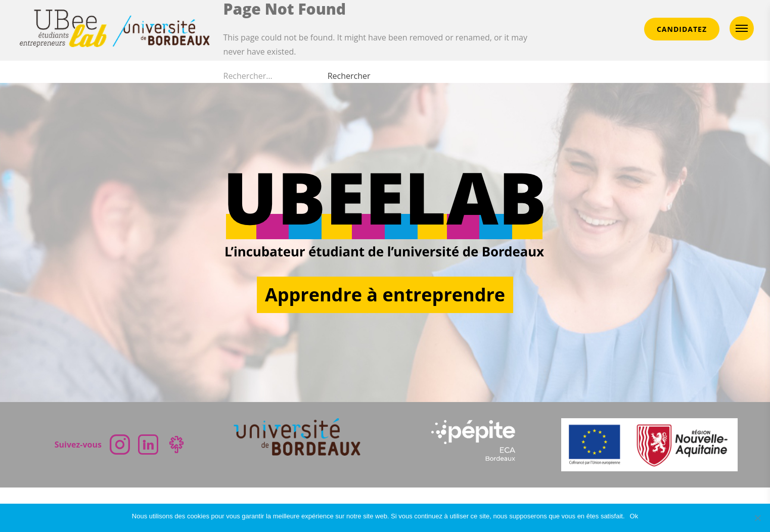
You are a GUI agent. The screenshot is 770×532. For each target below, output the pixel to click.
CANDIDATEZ (682, 29)
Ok (634, 516)
